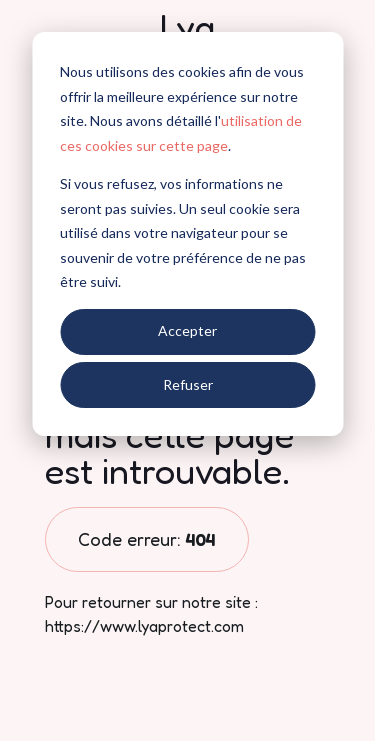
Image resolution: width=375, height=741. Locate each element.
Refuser (188, 384)
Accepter (187, 330)
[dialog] (187, 234)
